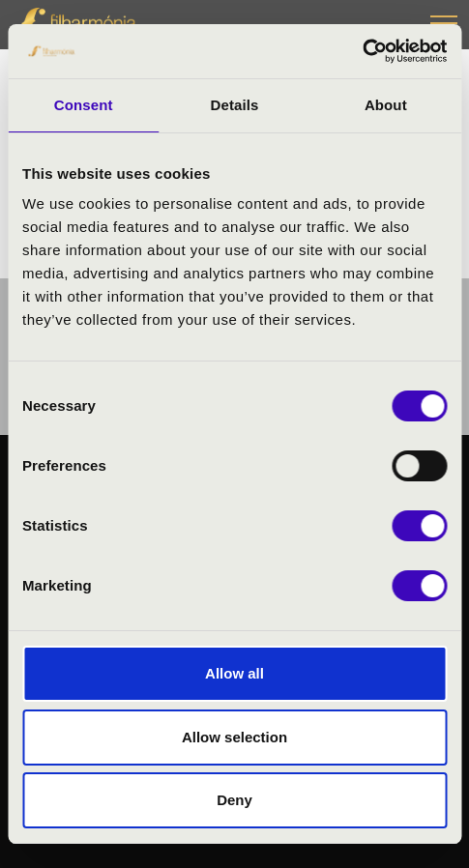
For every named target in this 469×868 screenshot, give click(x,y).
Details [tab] (235, 105)
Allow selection (234, 737)
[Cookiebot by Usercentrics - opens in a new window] (362, 51)
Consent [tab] (84, 105)
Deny (234, 800)
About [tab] (386, 105)
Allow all (234, 673)
